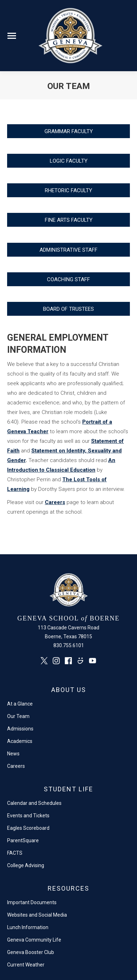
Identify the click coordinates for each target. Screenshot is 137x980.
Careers (55, 502)
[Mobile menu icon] (12, 36)
